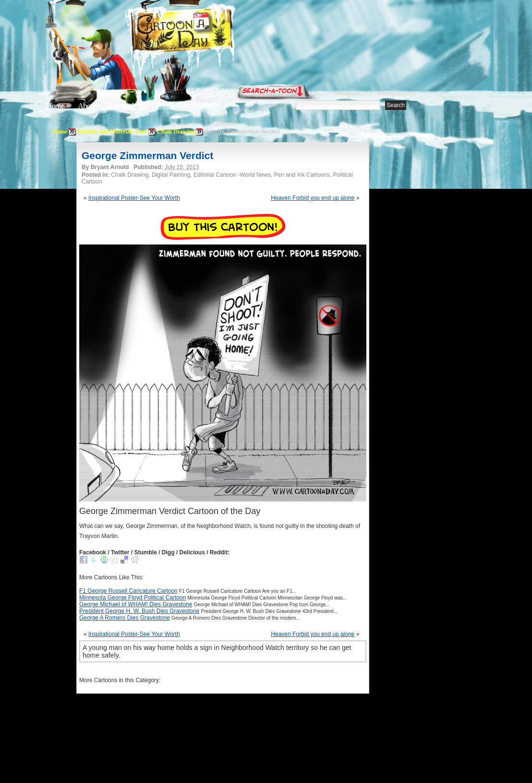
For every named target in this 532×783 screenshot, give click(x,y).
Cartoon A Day (206, 32)
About (87, 106)
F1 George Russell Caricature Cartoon (128, 591)
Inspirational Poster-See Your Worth (134, 198)
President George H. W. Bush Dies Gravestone (139, 611)
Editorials (123, 106)
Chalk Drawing (176, 132)
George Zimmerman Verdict (147, 155)
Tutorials (162, 106)
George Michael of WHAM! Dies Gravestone (136, 604)
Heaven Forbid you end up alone (313, 198)
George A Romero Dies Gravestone (125, 618)
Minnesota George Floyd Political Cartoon (133, 598)
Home (55, 106)
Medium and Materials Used (112, 132)
